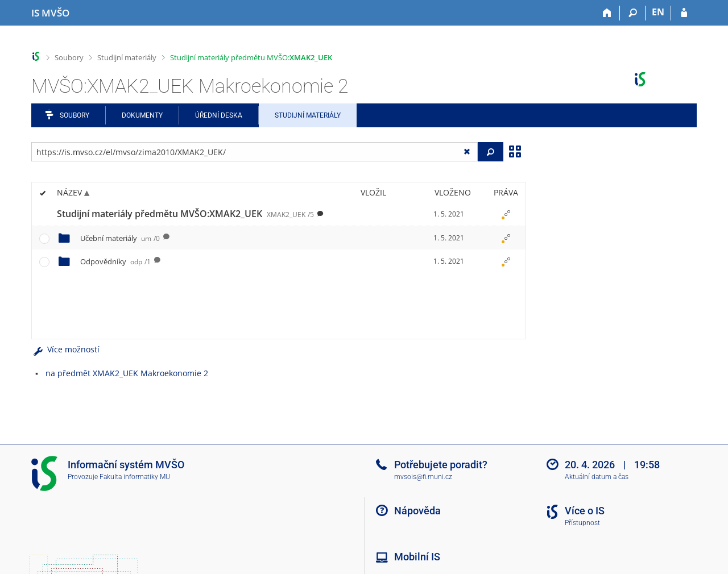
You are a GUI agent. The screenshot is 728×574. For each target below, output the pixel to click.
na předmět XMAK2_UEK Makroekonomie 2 (127, 373)
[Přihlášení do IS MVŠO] (684, 13)
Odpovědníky (115, 261)
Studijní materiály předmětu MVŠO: (251, 57)
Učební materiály (120, 238)
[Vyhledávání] (633, 13)
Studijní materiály (127, 57)
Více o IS (585, 511)
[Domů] (607, 13)
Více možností (65, 349)
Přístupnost (582, 523)
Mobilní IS (417, 557)
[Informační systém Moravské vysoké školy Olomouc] (50, 13)
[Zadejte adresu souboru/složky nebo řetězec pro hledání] (255, 152)
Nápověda (417, 511)
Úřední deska (219, 115)
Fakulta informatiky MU (135, 477)
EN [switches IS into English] (658, 12)
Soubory (69, 57)
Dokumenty (142, 115)
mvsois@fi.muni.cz (423, 477)
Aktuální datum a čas (597, 477)
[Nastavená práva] (506, 214)
